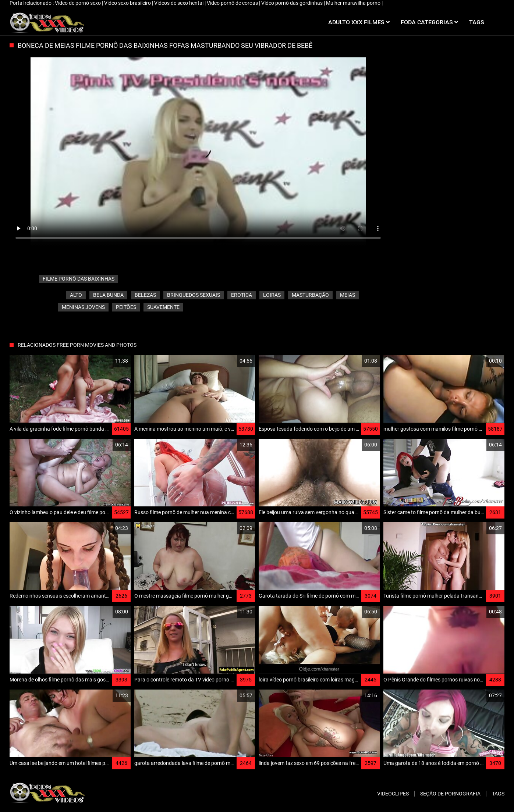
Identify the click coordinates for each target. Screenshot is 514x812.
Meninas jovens (83, 307)
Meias (348, 295)
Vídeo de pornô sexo (78, 3)
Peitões (126, 307)
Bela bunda (108, 295)
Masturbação (310, 295)
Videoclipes (393, 794)
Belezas (145, 295)
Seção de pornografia (450, 794)
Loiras (272, 295)
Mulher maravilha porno (354, 3)
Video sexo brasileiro (128, 3)
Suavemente (163, 307)
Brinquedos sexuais (194, 295)
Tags (498, 794)
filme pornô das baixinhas (79, 279)
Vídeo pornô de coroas (233, 3)
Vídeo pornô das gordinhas (293, 3)
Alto (76, 295)
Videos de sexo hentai (179, 3)
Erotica (242, 295)
